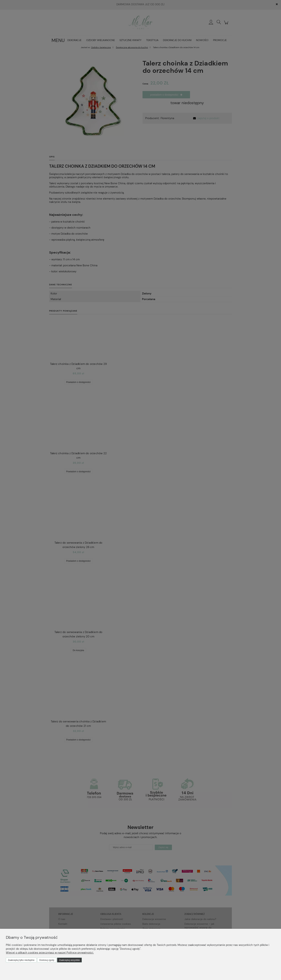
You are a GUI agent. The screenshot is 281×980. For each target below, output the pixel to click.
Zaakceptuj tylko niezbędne (21, 960)
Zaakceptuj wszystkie (69, 960)
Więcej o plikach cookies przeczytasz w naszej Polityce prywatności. (50, 953)
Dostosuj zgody (47, 960)
